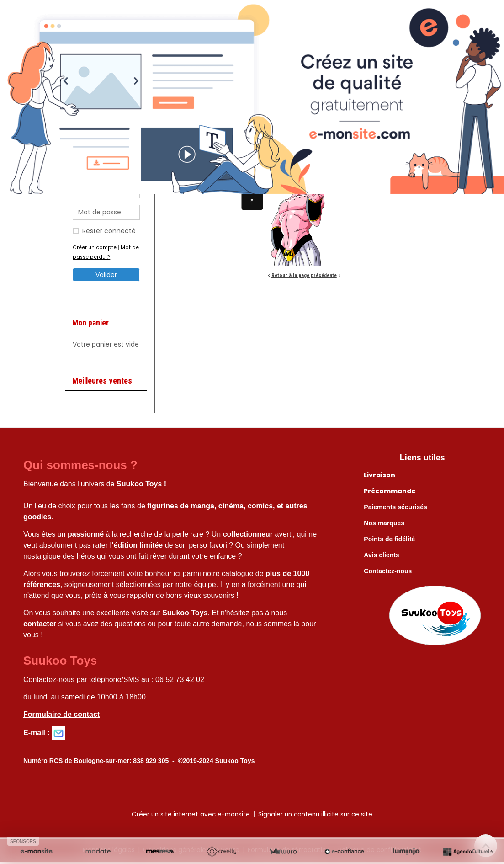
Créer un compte (94, 250)
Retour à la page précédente (304, 277)
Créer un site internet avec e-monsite (188, 816)
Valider (106, 277)
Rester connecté (109, 233)
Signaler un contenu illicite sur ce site (317, 816)
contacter (40, 626)
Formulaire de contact (61, 717)
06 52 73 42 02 (180, 682)
